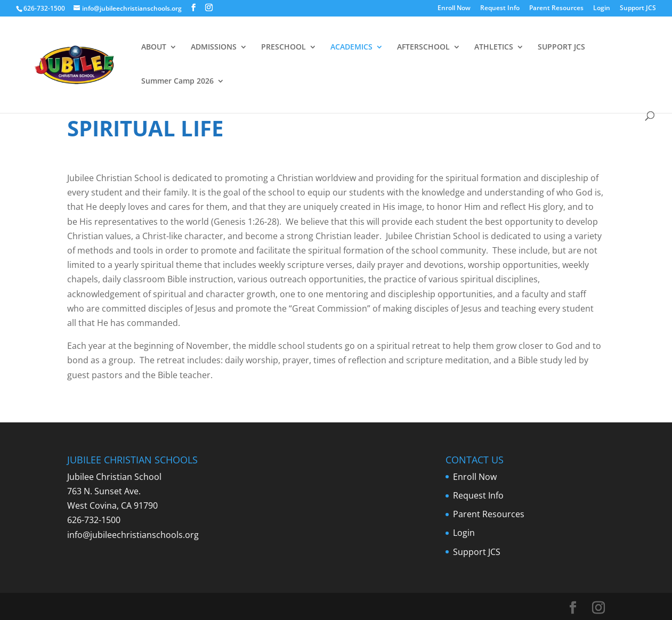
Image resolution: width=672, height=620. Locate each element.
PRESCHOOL (284, 47)
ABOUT (154, 47)
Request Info (500, 9)
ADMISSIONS (214, 47)
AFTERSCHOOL (423, 47)
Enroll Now (454, 9)
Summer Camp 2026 (177, 81)
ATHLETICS (494, 47)
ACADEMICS (351, 47)
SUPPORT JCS (561, 47)
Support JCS (638, 9)
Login (602, 9)
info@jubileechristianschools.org (133, 535)
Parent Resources (556, 9)
